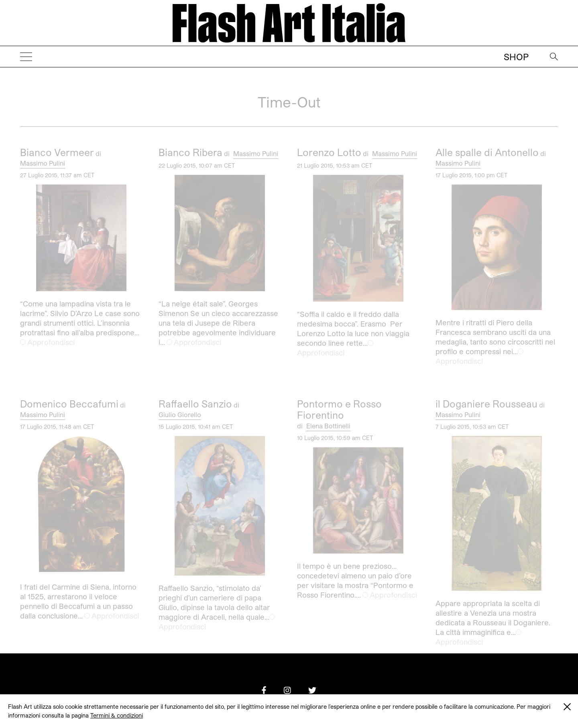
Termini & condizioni (117, 715)
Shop (516, 57)
